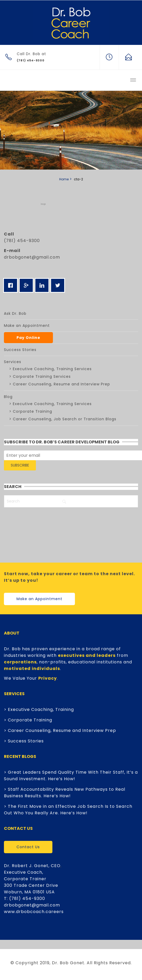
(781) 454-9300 (27, 898)
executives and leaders (87, 655)
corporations (20, 662)
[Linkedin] (43, 285)
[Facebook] (12, 285)
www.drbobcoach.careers (34, 912)
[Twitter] (59, 285)
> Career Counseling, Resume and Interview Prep (60, 730)
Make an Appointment (39, 599)
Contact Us (28, 847)
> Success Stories (24, 741)
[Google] (28, 285)
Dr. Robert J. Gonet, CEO (32, 866)
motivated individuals (32, 669)
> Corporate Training (28, 720)
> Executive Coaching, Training (39, 709)
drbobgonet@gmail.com (32, 257)
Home (64, 179)
